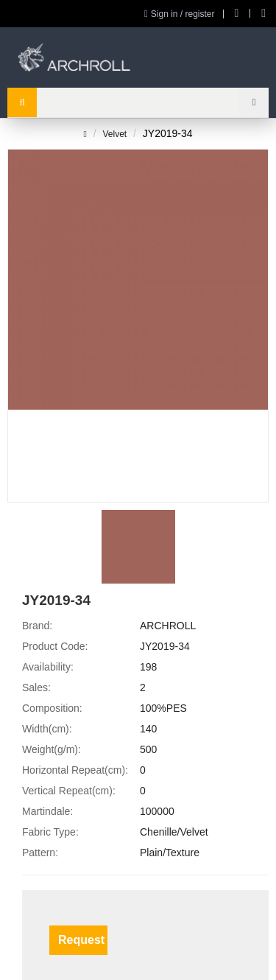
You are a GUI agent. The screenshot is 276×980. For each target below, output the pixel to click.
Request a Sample (83, 940)
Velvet (114, 134)
